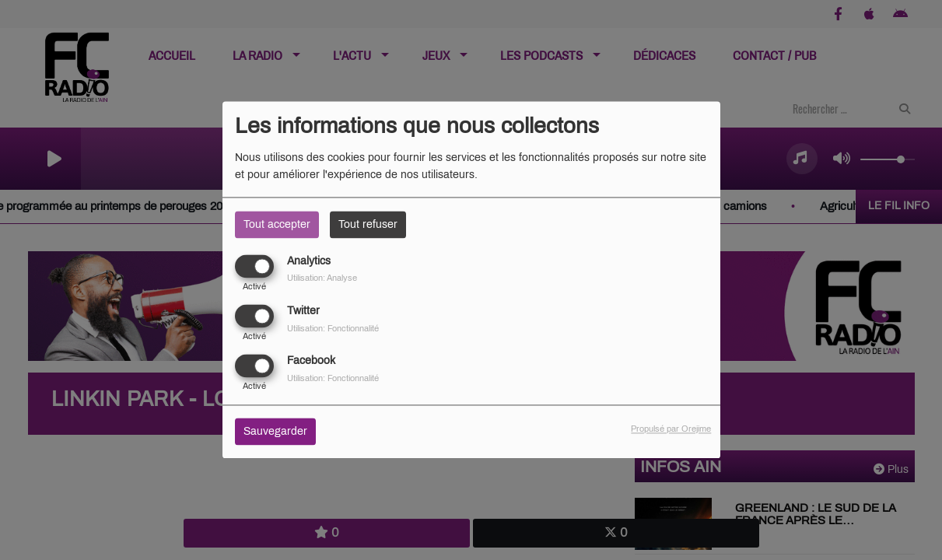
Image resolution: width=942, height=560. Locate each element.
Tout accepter (277, 224)
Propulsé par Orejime (671, 429)
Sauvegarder (275, 432)
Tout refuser (368, 224)
